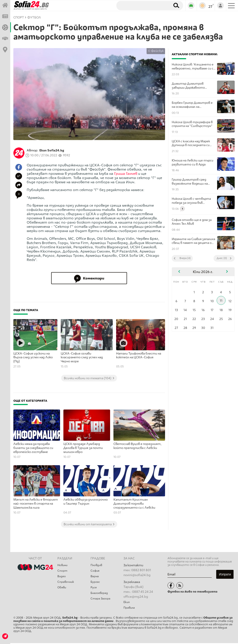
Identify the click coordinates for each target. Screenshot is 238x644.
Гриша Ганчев (126, 174)
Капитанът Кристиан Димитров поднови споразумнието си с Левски (134, 503)
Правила (130, 608)
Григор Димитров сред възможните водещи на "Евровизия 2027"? (190, 182)
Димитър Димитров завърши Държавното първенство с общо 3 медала (193, 86)
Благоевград (100, 595)
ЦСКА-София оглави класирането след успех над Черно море (82, 357)
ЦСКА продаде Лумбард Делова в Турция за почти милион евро (83, 448)
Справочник (66, 583)
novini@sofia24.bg (137, 575)
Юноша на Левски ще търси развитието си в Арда (193, 162)
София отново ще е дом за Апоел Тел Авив (192, 222)
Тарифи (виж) (133, 587)
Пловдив (97, 565)
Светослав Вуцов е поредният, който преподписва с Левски (137, 446)
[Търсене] (142, 5)
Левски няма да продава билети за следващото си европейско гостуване (33, 448)
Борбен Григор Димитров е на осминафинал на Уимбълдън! (192, 105)
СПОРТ (19, 17)
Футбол (34, 17)
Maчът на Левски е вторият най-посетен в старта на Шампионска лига (36, 503)
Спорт (63, 571)
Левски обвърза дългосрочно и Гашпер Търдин (86, 502)
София (95, 571)
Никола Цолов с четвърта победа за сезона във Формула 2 (191, 201)
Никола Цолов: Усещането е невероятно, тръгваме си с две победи (193, 66)
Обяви (62, 589)
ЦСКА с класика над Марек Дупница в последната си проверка (191, 143)
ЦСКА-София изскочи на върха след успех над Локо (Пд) (33, 357)
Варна (95, 577)
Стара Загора (101, 601)
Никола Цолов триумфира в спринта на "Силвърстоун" (192, 124)
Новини (63, 565)
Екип (127, 602)
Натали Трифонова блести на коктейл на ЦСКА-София (139, 356)
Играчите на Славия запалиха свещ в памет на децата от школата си (193, 241)
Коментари (89, 278)
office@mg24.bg (136, 597)
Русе (94, 589)
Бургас (96, 583)
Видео (62, 577)
